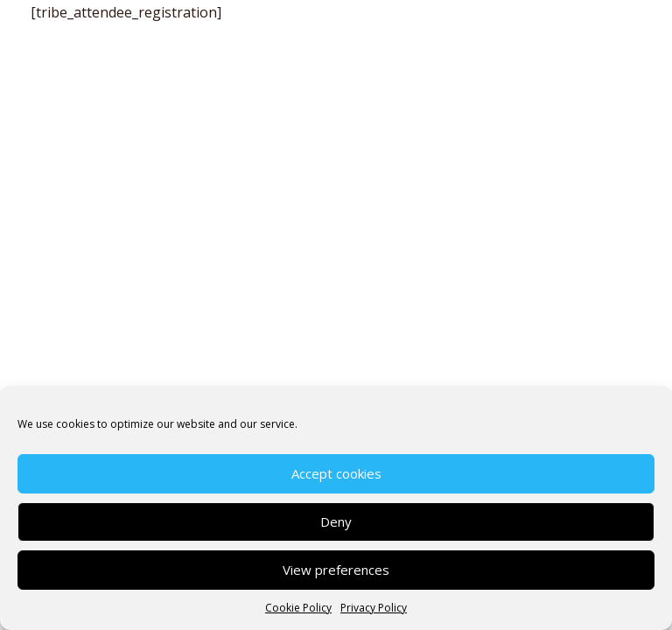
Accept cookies (336, 473)
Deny (336, 521)
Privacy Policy (374, 608)
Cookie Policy (298, 608)
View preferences (336, 570)
